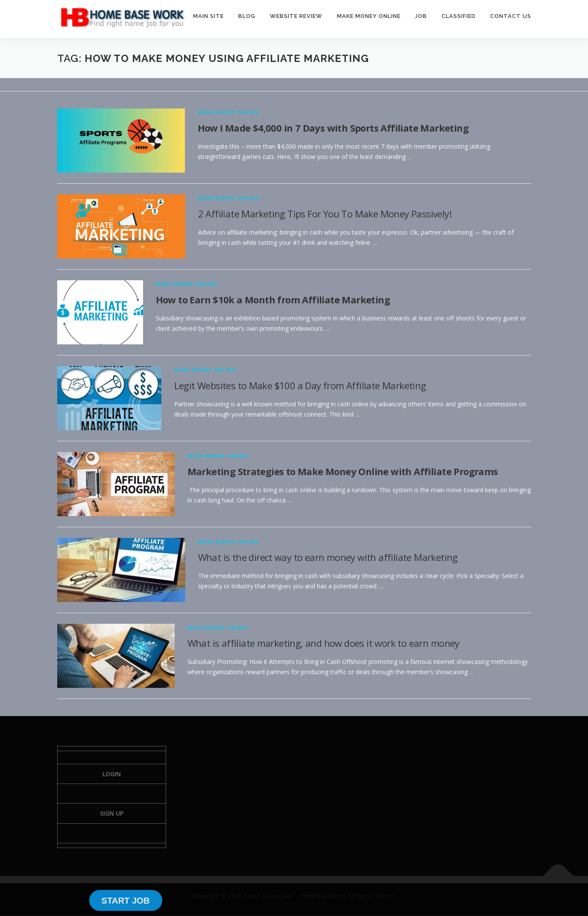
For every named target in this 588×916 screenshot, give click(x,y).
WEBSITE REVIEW (296, 16)
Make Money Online (228, 112)
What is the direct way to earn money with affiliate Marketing (328, 557)
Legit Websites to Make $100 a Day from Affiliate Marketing (300, 385)
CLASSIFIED (459, 16)
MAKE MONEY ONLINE (369, 16)
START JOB (125, 901)
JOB (421, 16)
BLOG (247, 16)
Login (112, 774)
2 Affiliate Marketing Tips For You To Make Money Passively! (325, 214)
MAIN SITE (208, 16)
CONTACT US (511, 16)
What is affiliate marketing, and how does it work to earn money (323, 643)
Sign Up (112, 814)
